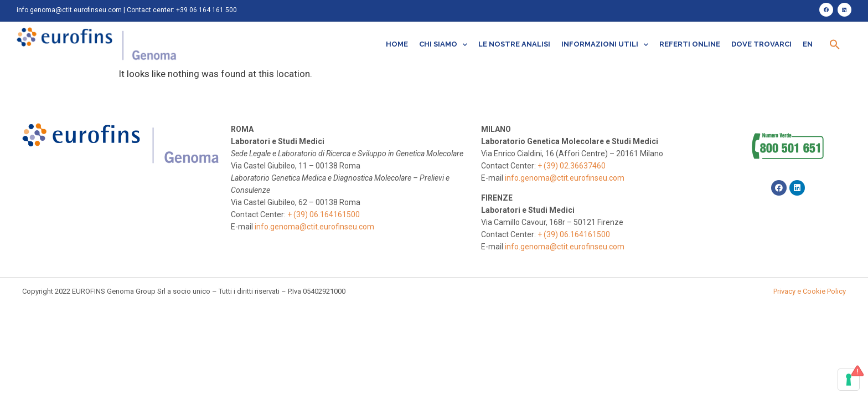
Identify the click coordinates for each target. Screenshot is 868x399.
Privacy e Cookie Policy (810, 291)
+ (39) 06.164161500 (324, 214)
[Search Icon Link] (835, 44)
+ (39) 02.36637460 (572, 166)
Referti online (690, 44)
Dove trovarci (761, 44)
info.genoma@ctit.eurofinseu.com (69, 10)
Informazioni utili (605, 45)
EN (808, 44)
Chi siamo (443, 45)
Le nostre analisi (514, 44)
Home (397, 44)
